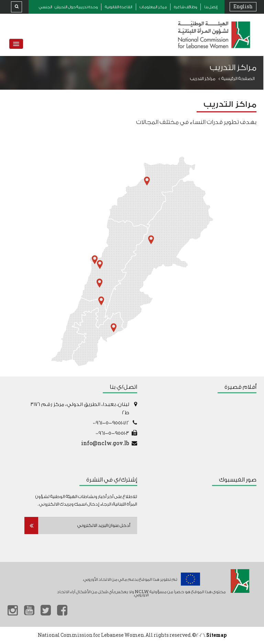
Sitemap (216, 635)
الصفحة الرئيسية (238, 78)
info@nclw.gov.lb (105, 444)
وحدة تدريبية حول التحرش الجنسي (68, 7)
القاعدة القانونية (119, 7)
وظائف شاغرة (185, 7)
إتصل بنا (211, 7)
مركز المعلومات (153, 7)
